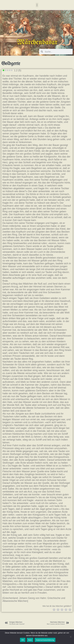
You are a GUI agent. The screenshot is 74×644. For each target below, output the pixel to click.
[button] (37, 5)
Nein (30, 640)
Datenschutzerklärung (45, 640)
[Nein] (71, 637)
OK (23, 640)
